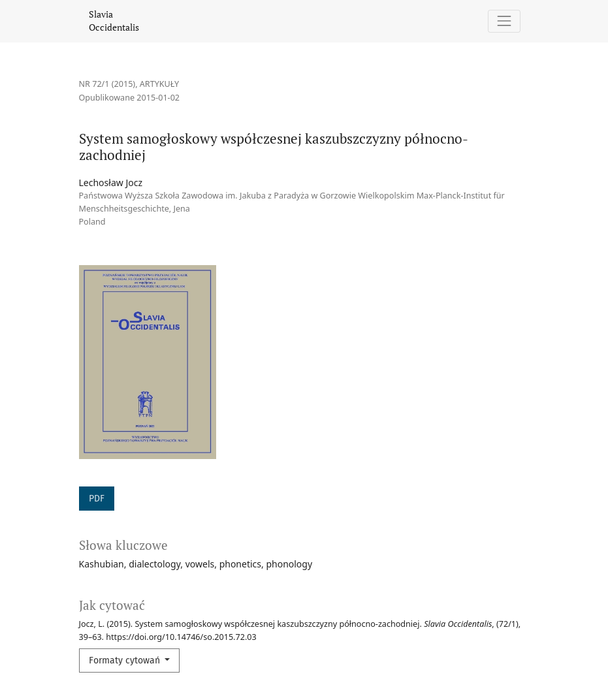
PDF (97, 499)
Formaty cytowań (126, 660)
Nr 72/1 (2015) (107, 84)
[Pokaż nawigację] (504, 21)
